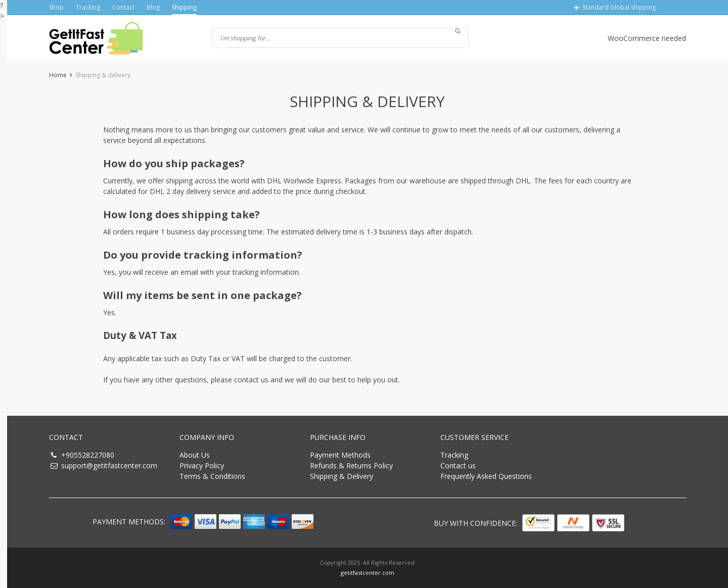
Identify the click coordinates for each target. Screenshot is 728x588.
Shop (56, 7)
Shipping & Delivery (342, 476)
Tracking (88, 7)
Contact (123, 7)
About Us (195, 455)
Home (58, 75)
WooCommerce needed (647, 38)
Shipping (184, 7)
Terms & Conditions (212, 476)
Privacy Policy (202, 465)
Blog (153, 7)
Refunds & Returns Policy (351, 465)
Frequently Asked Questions (486, 476)
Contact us (458, 465)
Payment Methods (340, 455)
